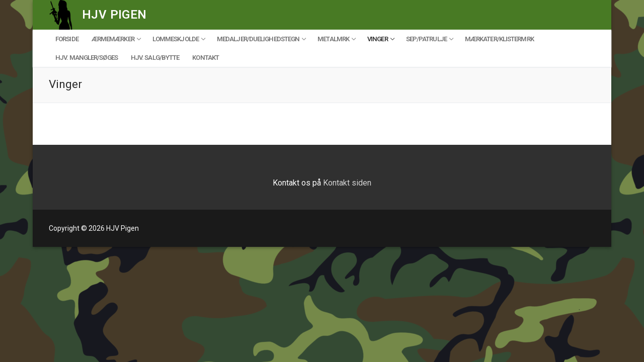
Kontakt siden (347, 183)
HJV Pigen (114, 15)
